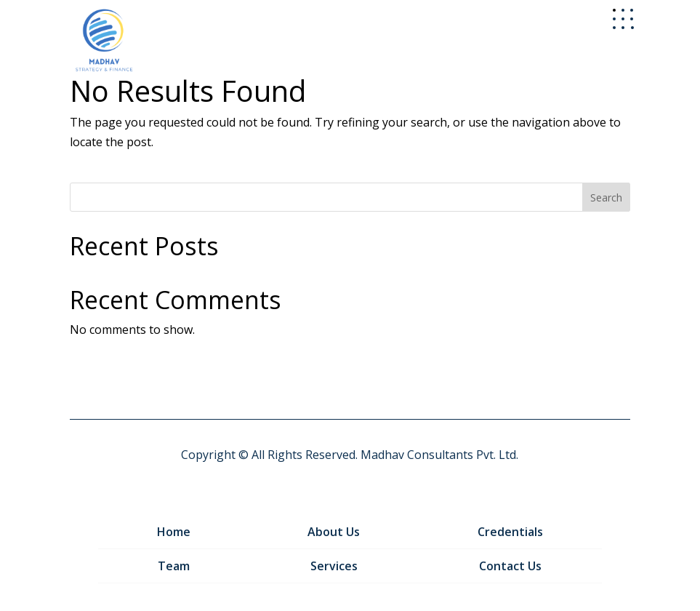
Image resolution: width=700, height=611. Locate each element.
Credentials (510, 532)
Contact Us (510, 566)
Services (334, 566)
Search (606, 197)
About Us (334, 532)
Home (174, 532)
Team (174, 566)
